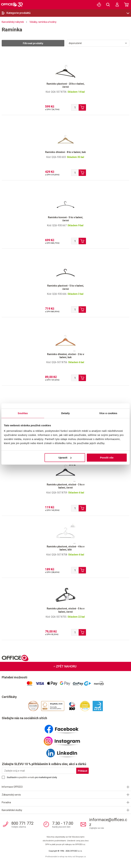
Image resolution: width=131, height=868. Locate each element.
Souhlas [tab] (23, 413)
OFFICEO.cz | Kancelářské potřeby (12, 4)
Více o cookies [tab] (108, 413)
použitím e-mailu (27, 777)
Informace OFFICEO (12, 787)
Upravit (65, 458)
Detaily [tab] (65, 413)
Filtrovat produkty (33, 43)
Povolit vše (107, 458)
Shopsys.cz (81, 857)
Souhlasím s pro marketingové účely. (32, 777)
